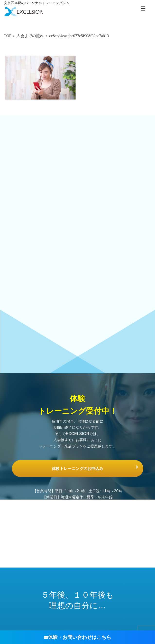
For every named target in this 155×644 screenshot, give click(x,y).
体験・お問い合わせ (78, 637)
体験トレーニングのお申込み (77, 468)
